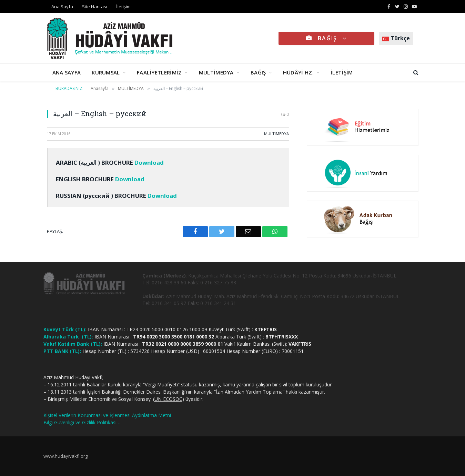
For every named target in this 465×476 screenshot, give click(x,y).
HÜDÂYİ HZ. (298, 72)
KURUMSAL (106, 72)
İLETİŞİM (342, 72)
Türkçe (396, 38)
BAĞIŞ (326, 38)
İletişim (123, 7)
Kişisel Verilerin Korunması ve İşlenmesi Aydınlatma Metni (107, 415)
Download (149, 163)
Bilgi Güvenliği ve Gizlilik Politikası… (82, 422)
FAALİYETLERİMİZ (159, 72)
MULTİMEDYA (216, 72)
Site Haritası (95, 7)
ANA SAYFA (67, 72)
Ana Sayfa (62, 7)
